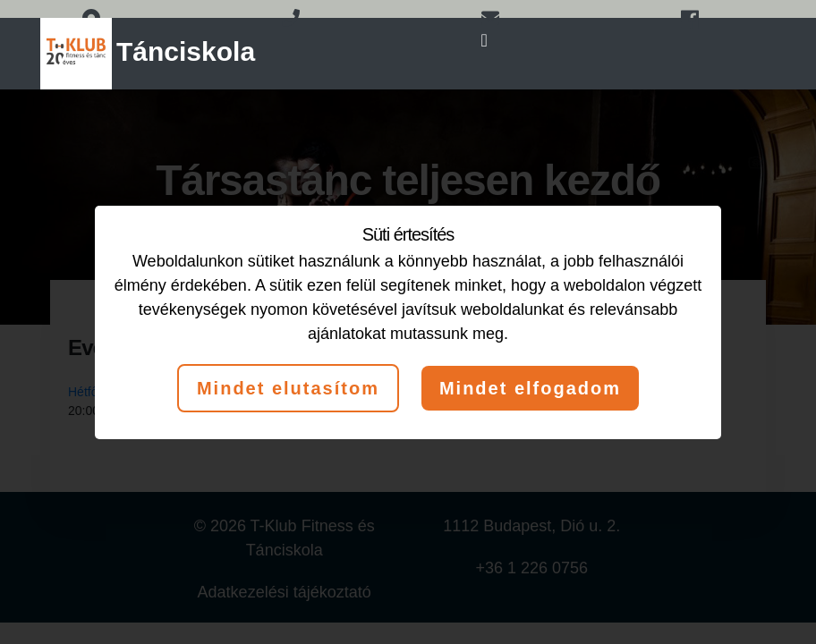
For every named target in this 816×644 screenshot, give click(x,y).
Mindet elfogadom (530, 388)
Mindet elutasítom (288, 388)
